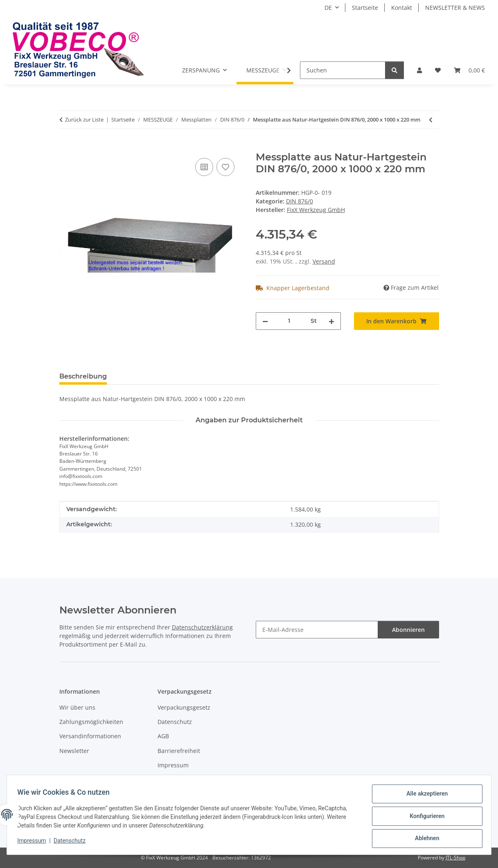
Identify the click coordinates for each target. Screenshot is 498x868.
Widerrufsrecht (178, 780)
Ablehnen (424, 839)
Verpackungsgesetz (184, 707)
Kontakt (402, 8)
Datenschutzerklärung (202, 627)
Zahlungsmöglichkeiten (91, 722)
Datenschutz (72, 843)
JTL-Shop (455, 858)
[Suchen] (343, 70)
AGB (163, 736)
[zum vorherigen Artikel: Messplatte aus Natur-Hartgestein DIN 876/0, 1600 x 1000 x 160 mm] (431, 120)
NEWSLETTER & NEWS (455, 8)
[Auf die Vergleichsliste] (204, 167)
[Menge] (289, 321)
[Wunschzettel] (438, 70)
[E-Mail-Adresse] (317, 630)
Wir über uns (77, 707)
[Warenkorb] (469, 70)
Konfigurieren (424, 818)
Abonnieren (408, 630)
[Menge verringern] (265, 321)
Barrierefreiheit (179, 751)
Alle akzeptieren (424, 796)
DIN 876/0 (300, 201)
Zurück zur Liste (84, 119)
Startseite (365, 8)
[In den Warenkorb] (66, 147)
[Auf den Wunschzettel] (225, 167)
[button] (419, 70)
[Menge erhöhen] (331, 321)
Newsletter (74, 751)
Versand (324, 261)
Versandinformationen (90, 736)
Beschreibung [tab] (83, 376)
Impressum (34, 843)
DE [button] (328, 8)
